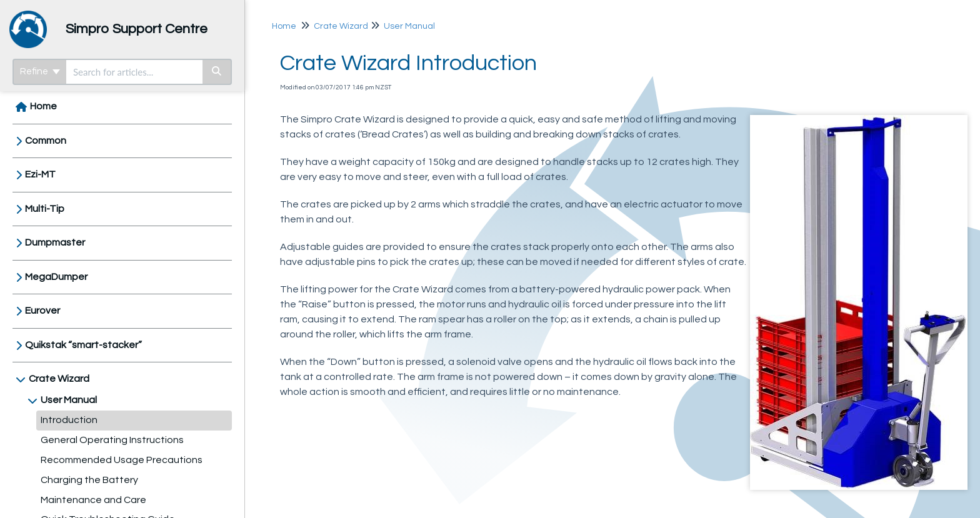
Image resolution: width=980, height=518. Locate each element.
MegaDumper (56, 277)
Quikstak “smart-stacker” (83, 345)
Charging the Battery (89, 480)
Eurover (42, 311)
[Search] (217, 72)
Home (43, 106)
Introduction (69, 420)
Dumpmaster (55, 242)
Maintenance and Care (93, 500)
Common (46, 141)
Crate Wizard (59, 379)
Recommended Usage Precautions (122, 460)
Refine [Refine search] (40, 72)
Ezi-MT (40, 174)
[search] (134, 72)
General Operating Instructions (112, 440)
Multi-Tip (45, 209)
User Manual (69, 400)
